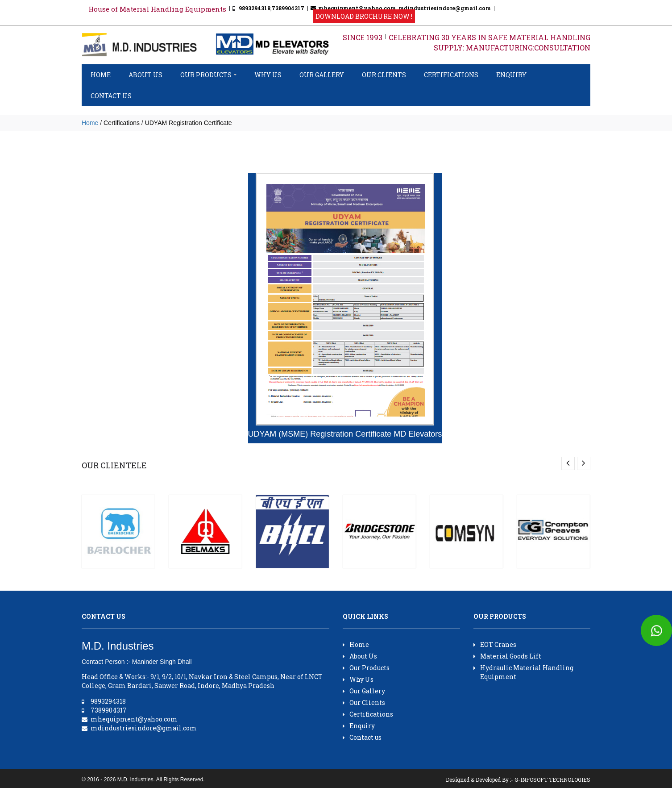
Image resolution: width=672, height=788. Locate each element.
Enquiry (511, 75)
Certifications (451, 75)
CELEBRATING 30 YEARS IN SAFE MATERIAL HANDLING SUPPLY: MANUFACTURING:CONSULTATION (489, 42)
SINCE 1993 (363, 37)
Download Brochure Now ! (364, 16)
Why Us (268, 75)
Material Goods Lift (507, 656)
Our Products (208, 75)
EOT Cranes (495, 644)
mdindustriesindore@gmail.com (144, 728)
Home (101, 75)
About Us (145, 75)
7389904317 (288, 8)
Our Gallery (322, 75)
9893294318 (255, 8)
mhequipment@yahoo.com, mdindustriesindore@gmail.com (404, 8)
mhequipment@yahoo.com (134, 719)
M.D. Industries (135, 780)
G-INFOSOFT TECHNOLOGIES (552, 780)
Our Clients (384, 75)
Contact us (111, 96)
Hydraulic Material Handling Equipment (523, 672)
